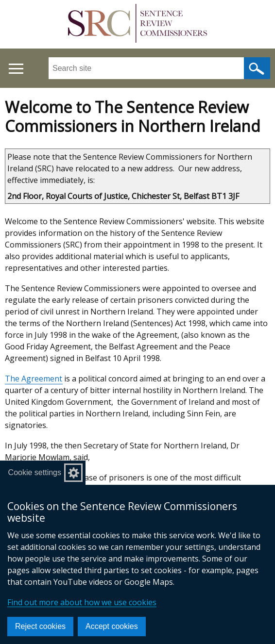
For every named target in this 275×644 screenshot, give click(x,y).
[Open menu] (16, 69)
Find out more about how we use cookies (82, 602)
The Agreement (34, 379)
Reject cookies (40, 626)
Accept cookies (112, 626)
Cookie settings (35, 472)
